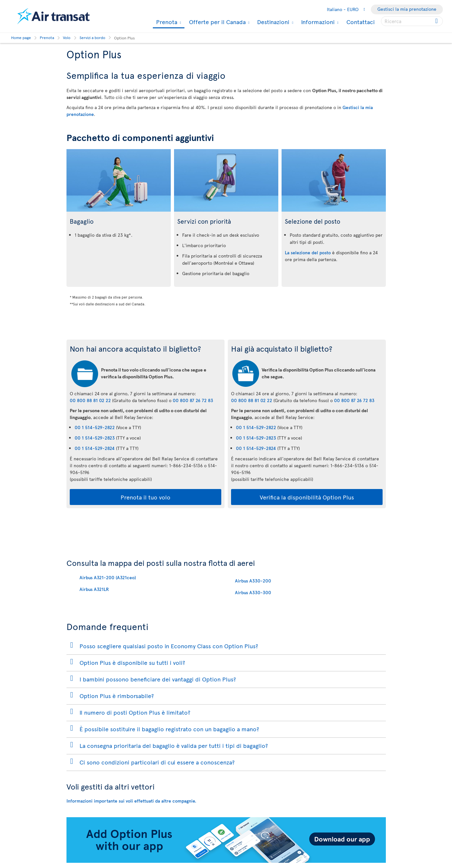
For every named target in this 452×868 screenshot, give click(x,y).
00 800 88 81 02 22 (90, 400)
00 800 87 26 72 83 (193, 400)
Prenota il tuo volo (146, 497)
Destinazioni (272, 22)
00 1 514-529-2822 (95, 427)
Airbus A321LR (94, 589)
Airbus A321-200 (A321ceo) (108, 577)
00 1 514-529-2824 (95, 448)
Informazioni (317, 22)
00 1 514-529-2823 (95, 438)
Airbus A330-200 (253, 581)
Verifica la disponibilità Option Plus (307, 497)
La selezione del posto (308, 252)
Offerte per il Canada (217, 22)
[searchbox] (412, 21)
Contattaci (361, 22)
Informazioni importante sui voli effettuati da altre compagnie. (131, 801)
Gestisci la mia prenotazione (407, 9)
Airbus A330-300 (253, 592)
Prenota (166, 22)
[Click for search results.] (437, 21)
